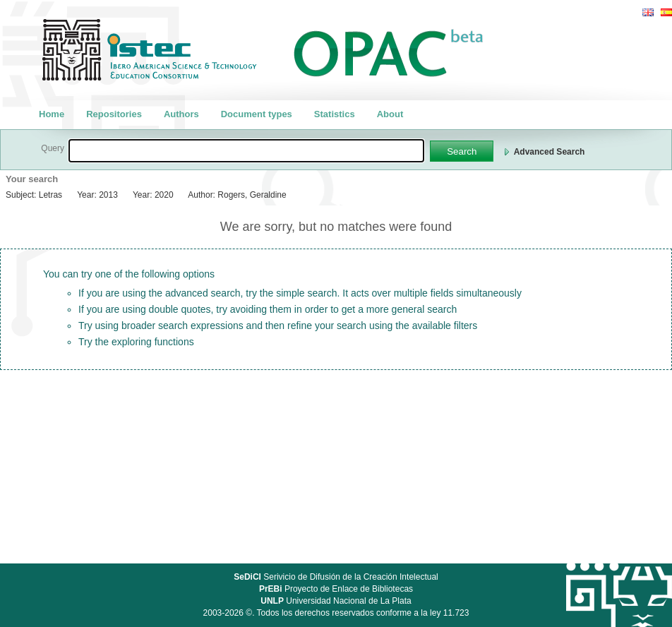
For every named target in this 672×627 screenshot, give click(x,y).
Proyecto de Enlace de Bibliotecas (336, 589)
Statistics (335, 114)
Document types (257, 114)
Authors (181, 114)
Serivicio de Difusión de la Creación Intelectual (336, 577)
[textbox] (246, 151)
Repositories (114, 114)
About (390, 114)
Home (52, 114)
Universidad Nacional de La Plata (336, 601)
